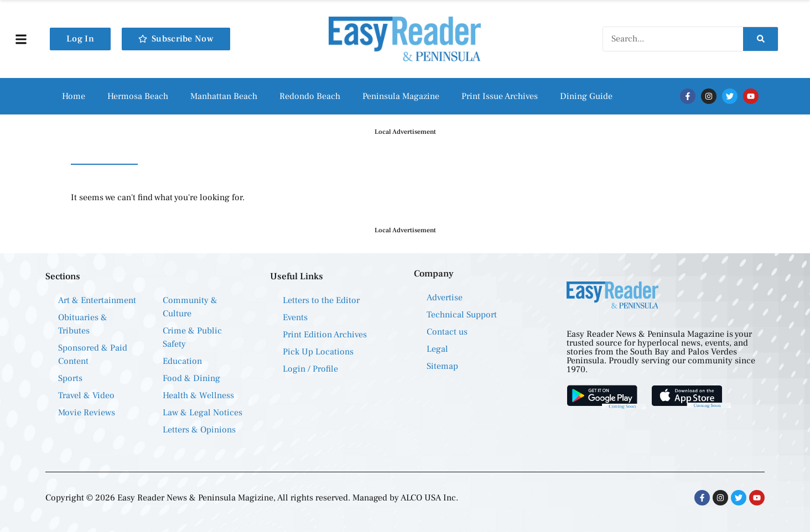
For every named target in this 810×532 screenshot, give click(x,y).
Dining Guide (586, 96)
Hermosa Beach (138, 96)
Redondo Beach (310, 96)
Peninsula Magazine (401, 96)
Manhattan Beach (224, 96)
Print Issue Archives (500, 96)
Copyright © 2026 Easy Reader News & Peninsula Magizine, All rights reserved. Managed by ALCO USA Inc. (252, 498)
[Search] (760, 39)
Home (74, 96)
